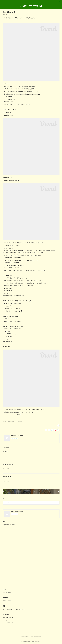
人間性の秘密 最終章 (8, 464)
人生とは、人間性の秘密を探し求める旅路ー (12, 480)
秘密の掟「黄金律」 (8, 477)
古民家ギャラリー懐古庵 (31, 6)
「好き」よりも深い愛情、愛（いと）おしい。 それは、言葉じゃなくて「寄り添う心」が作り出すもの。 (25, 455)
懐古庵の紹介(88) (19, 421)
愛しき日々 (5, 451)
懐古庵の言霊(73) (12, 421)
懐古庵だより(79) (6, 421)
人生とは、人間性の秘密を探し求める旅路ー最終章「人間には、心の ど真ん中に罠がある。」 (22, 467)
